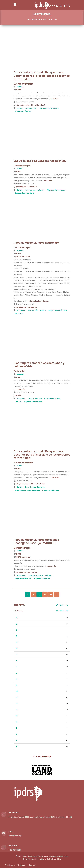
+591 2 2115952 (15, 850)
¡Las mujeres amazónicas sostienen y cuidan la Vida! (39, 364)
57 (45, 594)
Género (18, 402)
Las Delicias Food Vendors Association (40, 161)
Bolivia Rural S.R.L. (54, 859)
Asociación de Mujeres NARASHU (36, 243)
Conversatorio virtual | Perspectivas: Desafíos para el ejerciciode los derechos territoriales (42, 76)
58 (51, 594)
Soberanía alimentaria (24, 193)
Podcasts (19, 371)
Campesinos (31, 108)
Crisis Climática (35, 399)
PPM (17, 484)
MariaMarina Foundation (26, 187)
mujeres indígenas (42, 578)
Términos (9, 865)
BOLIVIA (20, 87)
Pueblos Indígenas (23, 111)
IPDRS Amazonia (23, 257)
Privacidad (21, 865)
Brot (43, 105)
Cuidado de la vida (52, 399)
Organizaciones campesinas (27, 490)
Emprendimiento (35, 575)
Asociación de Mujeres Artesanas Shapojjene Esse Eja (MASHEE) (36, 541)
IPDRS (18, 90)
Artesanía (21, 310)
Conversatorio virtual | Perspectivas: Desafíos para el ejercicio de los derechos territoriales (42, 455)
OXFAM (18, 395)
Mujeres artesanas (23, 578)
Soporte (32, 865)
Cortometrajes (22, 166)
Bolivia (20, 108)
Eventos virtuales (23, 84)
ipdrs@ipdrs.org (15, 836)
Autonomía (33, 310)
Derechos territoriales (49, 108)
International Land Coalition (28, 105)
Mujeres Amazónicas (56, 190)
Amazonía (21, 399)
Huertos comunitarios (35, 190)
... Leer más (54, 99)
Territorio (19, 313)
